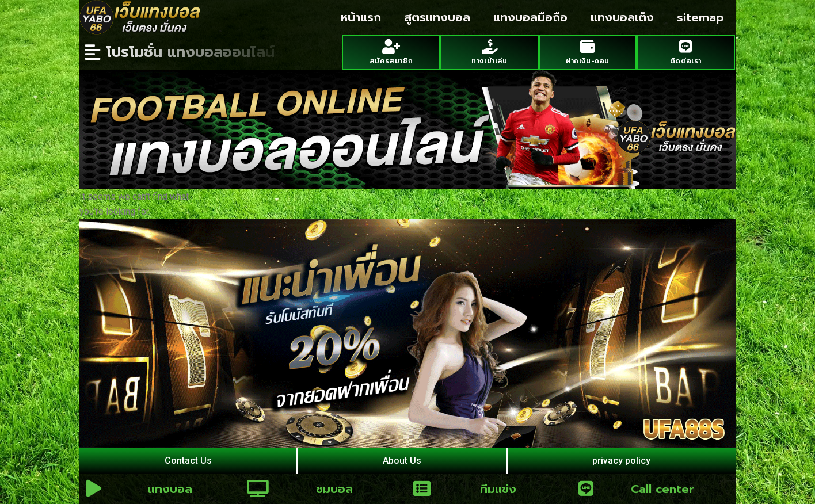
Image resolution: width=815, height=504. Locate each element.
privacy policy (621, 461)
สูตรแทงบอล (437, 17)
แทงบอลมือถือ (530, 17)
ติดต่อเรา (686, 61)
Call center (662, 489)
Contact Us (188, 461)
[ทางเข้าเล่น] (490, 46)
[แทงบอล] (94, 488)
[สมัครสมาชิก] (391, 46)
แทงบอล (170, 489)
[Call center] (586, 488)
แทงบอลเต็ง (622, 17)
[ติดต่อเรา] (686, 46)
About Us (402, 461)
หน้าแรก (361, 17)
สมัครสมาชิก (391, 61)
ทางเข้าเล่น (489, 61)
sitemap (700, 17)
